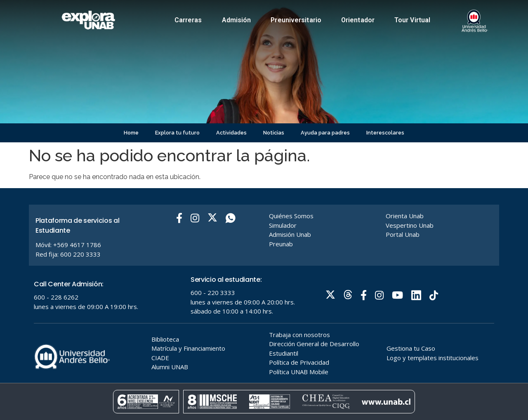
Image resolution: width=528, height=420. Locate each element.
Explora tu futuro (177, 133)
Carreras (188, 20)
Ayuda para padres (325, 133)
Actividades (231, 133)
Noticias (274, 133)
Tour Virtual (412, 20)
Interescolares (385, 133)
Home (131, 133)
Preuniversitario (296, 20)
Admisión (237, 20)
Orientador (358, 20)
